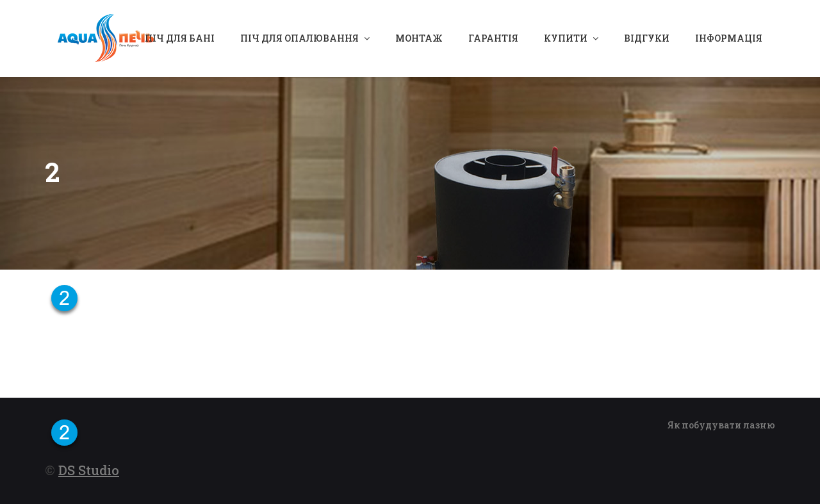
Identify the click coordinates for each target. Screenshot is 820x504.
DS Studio (89, 470)
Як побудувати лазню (721, 425)
